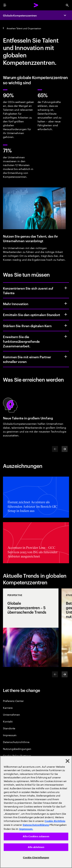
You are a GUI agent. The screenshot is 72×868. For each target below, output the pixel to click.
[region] (36, 812)
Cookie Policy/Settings (17, 756)
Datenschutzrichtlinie (16, 742)
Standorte (9, 728)
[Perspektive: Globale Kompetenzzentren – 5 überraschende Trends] (31, 628)
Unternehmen (11, 714)
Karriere (8, 708)
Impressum (10, 735)
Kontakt (8, 721)
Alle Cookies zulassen (36, 836)
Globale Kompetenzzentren (20, 15)
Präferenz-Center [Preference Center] (13, 701)
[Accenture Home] (36, 5)
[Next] (65, 449)
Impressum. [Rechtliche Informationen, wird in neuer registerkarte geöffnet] (26, 829)
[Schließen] (68, 761)
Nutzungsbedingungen (17, 749)
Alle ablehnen (36, 847)
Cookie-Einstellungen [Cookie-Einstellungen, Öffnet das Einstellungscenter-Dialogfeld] (36, 858)
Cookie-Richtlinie (55, 821)
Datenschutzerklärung (36, 825)
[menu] (5, 5)
